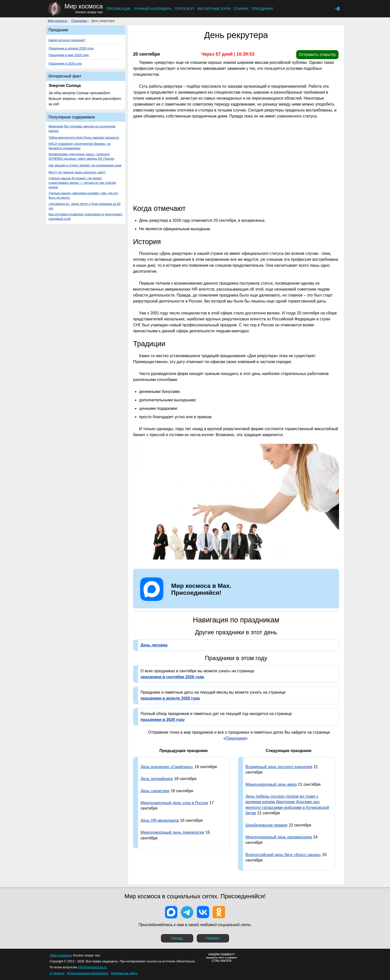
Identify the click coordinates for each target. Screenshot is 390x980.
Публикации (118, 9)
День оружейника (157, 779)
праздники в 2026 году (163, 720)
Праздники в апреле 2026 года (71, 48)
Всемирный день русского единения (279, 767)
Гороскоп (184, 9)
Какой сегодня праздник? (67, 40)
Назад (177, 938)
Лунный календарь (153, 9)
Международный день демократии (172, 832)
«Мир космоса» (61, 955)
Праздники (262, 9)
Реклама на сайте (124, 973)
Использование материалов (88, 973)
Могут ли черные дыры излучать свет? (77, 172)
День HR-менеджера (160, 820)
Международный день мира (271, 784)
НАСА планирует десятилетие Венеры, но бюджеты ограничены (80, 146)
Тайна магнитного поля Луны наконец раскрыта (84, 137)
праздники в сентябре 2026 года (172, 677)
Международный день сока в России (174, 803)
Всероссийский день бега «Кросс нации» (283, 855)
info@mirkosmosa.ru (92, 967)
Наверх (213, 938)
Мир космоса (57, 21)
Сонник (241, 9)
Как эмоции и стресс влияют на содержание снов (85, 165)
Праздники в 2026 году (65, 63)
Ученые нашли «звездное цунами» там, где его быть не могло (83, 195)
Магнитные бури (214, 9)
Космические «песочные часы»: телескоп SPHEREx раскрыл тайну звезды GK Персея (81, 156)
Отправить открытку (317, 55)
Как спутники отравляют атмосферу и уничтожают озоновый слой (86, 216)
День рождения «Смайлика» (167, 767)
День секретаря (155, 791)
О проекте (57, 973)
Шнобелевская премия (267, 825)
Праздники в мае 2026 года (69, 55)
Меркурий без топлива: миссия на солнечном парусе (82, 129)
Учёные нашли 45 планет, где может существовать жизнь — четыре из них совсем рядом (82, 183)
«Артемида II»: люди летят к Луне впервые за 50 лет (84, 206)
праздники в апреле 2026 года (170, 698)
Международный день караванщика (279, 837)
